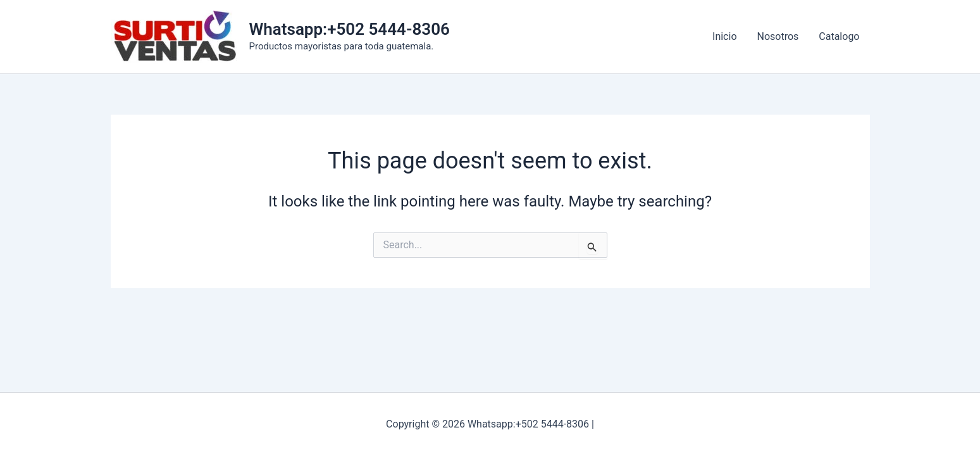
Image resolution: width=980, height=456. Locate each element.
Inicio (724, 36)
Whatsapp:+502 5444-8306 (350, 29)
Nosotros (778, 36)
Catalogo (839, 36)
